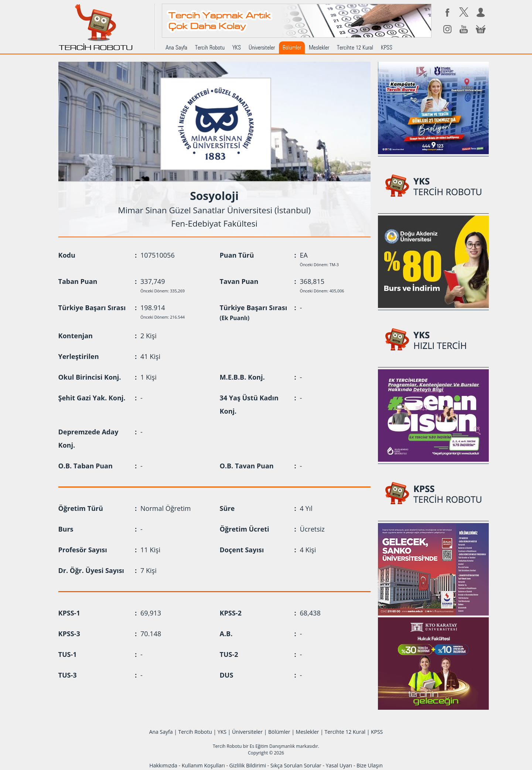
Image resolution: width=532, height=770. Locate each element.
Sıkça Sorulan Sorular (296, 765)
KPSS (387, 48)
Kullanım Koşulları (203, 765)
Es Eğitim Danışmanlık (272, 746)
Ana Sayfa (176, 48)
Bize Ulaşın (370, 765)
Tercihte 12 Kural (355, 48)
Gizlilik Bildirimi (248, 765)
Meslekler (319, 48)
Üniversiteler (262, 48)
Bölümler (292, 48)
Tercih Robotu (210, 48)
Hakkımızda (163, 765)
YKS (237, 48)
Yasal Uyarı (339, 765)
